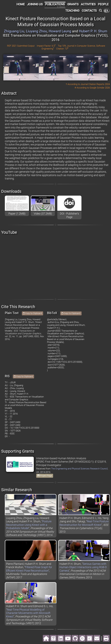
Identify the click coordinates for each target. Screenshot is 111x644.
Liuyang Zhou (36, 31)
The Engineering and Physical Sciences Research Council (79, 469)
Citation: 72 (62, 49)
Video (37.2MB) (43, 214)
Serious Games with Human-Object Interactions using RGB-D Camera (83, 567)
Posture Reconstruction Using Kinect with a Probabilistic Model (29, 525)
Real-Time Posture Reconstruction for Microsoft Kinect (84, 523)
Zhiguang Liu (14, 31)
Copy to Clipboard (33, 313)
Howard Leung (60, 31)
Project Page (45, 476)
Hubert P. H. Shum (93, 31)
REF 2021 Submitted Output (21, 46)
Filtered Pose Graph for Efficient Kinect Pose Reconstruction (29, 569)
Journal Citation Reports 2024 (95, 84)
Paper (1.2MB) (17, 214)
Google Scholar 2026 (100, 88)
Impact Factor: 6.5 (46, 46)
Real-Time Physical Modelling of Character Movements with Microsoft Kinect (28, 613)
